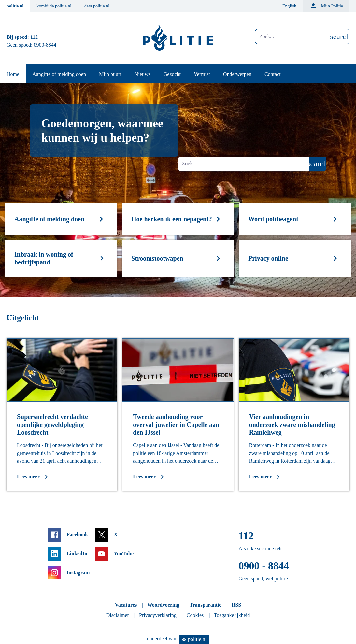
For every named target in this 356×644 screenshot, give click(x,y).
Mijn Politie (326, 6)
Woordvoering (163, 605)
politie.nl (15, 6)
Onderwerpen (237, 74)
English (289, 6)
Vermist (202, 74)
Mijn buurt (110, 74)
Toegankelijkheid (232, 615)
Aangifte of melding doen (59, 74)
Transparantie (205, 605)
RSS (236, 605)
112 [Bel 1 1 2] (34, 37)
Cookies (195, 615)
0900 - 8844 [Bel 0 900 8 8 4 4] (264, 566)
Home (13, 74)
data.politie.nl (97, 6)
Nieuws (142, 74)
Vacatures (126, 605)
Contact (273, 74)
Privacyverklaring (158, 615)
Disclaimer (118, 615)
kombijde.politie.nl (54, 6)
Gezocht (172, 74)
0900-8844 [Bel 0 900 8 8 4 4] (45, 45)
